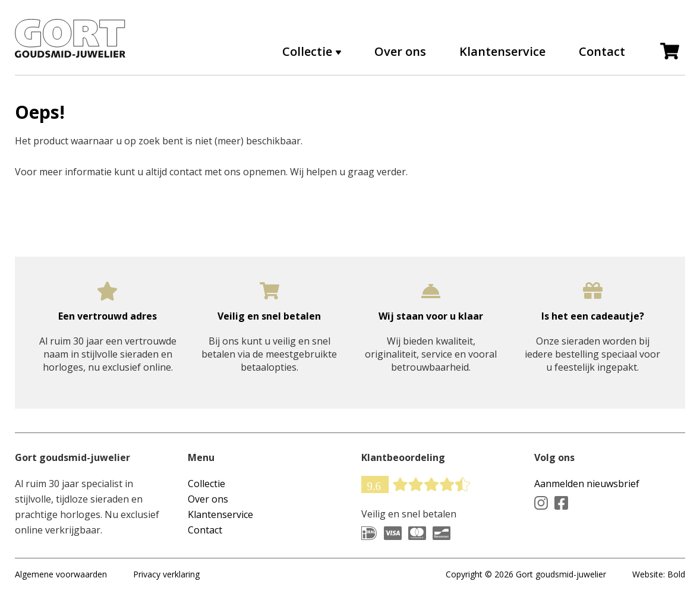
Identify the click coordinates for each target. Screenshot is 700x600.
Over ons (400, 52)
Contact (602, 52)
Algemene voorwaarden (61, 574)
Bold (676, 574)
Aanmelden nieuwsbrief (587, 484)
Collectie (307, 52)
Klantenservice (502, 52)
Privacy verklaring (166, 574)
